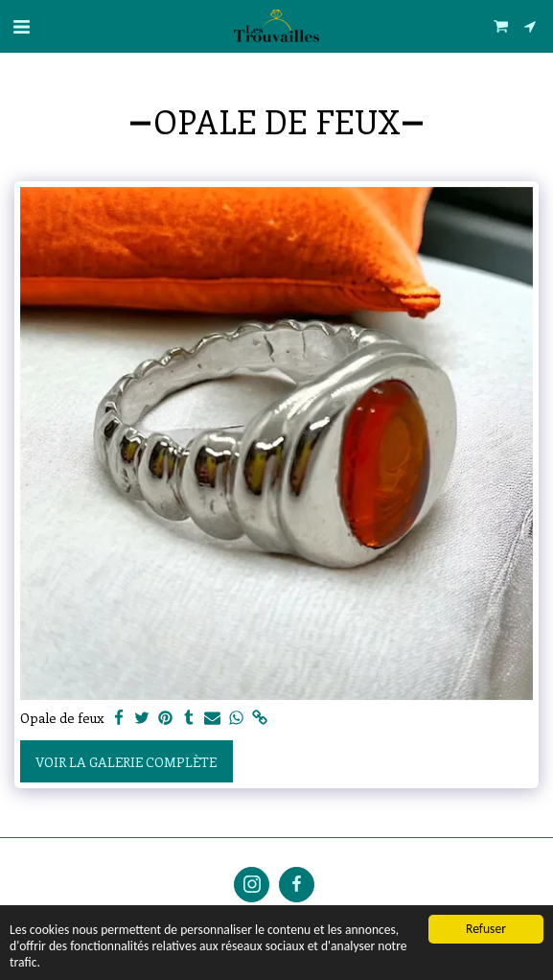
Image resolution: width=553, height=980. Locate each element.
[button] (21, 25)
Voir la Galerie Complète (126, 762)
